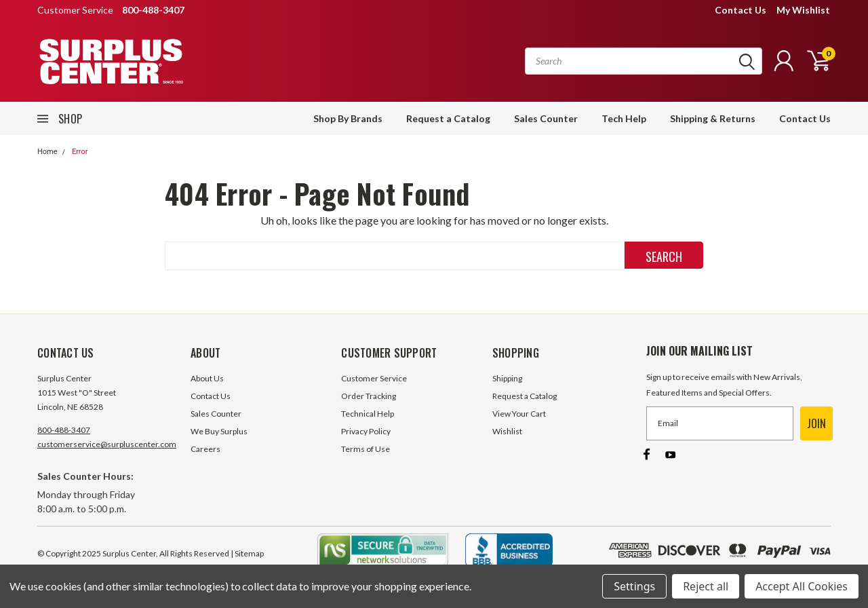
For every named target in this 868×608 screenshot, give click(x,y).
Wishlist (507, 431)
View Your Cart (519, 414)
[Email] (720, 423)
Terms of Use (366, 449)
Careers (205, 449)
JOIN (816, 423)
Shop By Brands (348, 118)
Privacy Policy (366, 431)
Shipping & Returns (713, 118)
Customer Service (374, 378)
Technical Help (368, 414)
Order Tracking (369, 396)
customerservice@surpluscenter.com (107, 444)
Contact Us (741, 10)
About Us (207, 378)
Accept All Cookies (802, 586)
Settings (634, 586)
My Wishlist (803, 10)
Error (80, 152)
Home (47, 152)
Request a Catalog (448, 118)
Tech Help (624, 118)
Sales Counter (546, 118)
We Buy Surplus (219, 431)
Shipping (507, 378)
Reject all (706, 586)
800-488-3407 (64, 430)
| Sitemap (247, 553)
